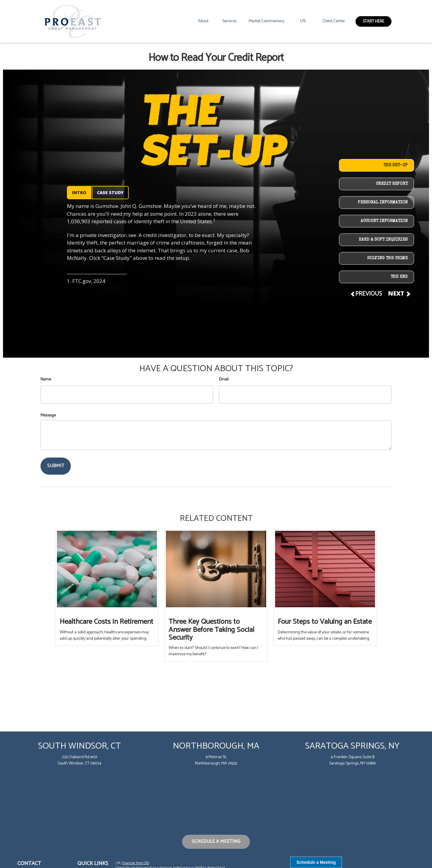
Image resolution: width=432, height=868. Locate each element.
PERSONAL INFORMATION (383, 203)
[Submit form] (56, 466)
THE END (399, 277)
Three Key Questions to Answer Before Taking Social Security (211, 630)
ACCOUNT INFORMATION (384, 221)
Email (224, 380)
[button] (203, 21)
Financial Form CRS (136, 863)
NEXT (399, 293)
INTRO (79, 192)
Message (48, 416)
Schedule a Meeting (216, 841)
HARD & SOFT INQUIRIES (383, 240)
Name (46, 380)
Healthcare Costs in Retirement (106, 622)
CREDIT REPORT (392, 184)
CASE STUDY (110, 192)
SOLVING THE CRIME (387, 258)
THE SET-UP (396, 165)
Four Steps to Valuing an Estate (325, 622)
